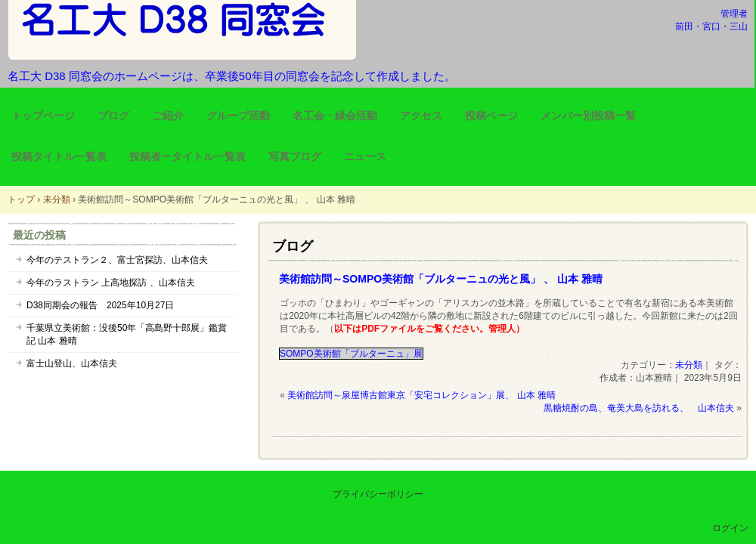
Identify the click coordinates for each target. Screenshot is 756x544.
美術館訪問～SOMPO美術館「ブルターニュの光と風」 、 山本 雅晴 (441, 279)
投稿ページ (491, 116)
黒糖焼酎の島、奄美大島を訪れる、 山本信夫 (639, 408)
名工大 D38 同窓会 (182, 30)
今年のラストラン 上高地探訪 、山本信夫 (111, 283)
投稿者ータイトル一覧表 (187, 156)
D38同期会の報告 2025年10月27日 (100, 305)
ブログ (113, 116)
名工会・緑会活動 (335, 116)
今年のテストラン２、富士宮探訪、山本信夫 (117, 260)
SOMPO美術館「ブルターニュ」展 (351, 354)
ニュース (365, 156)
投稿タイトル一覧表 (59, 156)
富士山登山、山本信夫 (72, 363)
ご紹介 (168, 116)
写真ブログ (295, 156)
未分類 (689, 365)
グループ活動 (238, 116)
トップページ (43, 116)
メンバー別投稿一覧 (588, 116)
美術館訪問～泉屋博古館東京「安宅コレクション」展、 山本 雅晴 (421, 395)
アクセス (421, 116)
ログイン (730, 528)
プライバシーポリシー (378, 494)
